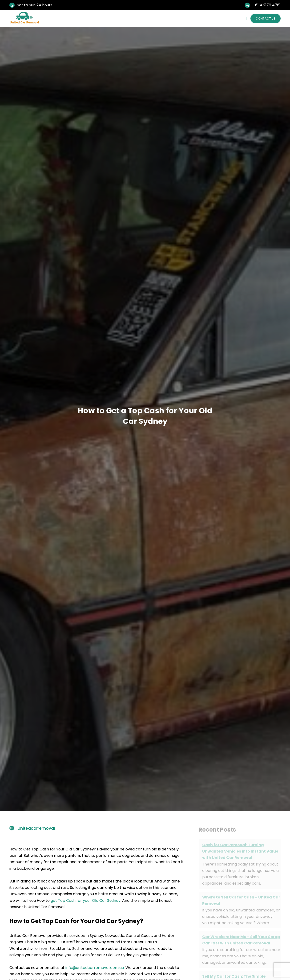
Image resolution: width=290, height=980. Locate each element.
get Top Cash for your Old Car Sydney (86, 900)
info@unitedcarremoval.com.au (95, 967)
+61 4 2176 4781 (267, 5)
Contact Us (263, 18)
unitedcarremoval (36, 828)
